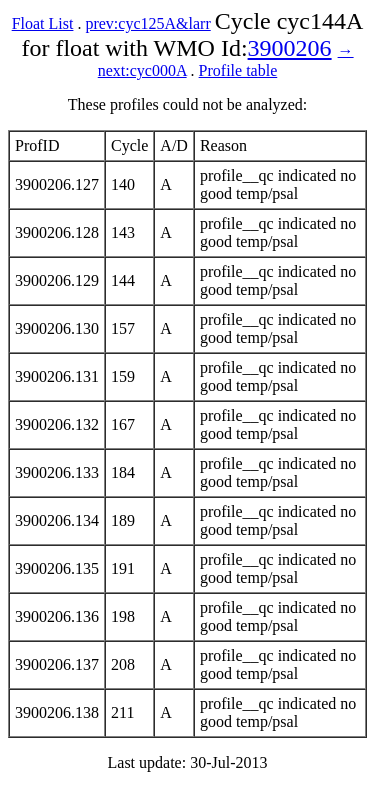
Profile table (238, 70)
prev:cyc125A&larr (147, 23)
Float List (43, 23)
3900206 (290, 48)
